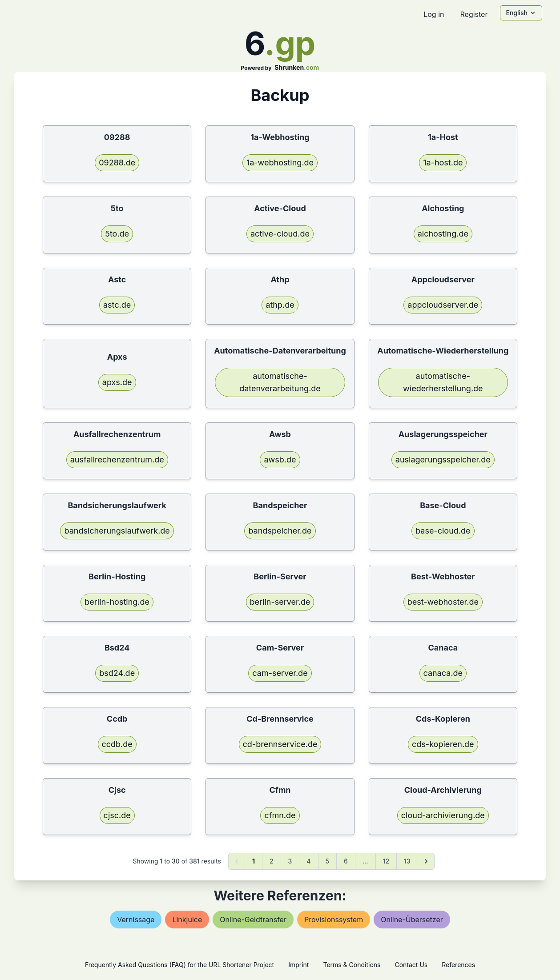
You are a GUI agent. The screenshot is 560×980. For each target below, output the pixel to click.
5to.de (117, 234)
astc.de (117, 305)
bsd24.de (117, 673)
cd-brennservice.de (280, 744)
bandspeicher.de (280, 531)
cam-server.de (280, 673)
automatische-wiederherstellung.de (443, 382)
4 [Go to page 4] (308, 861)
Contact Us (411, 965)
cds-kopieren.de (443, 744)
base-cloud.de (443, 531)
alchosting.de (443, 234)
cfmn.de (280, 815)
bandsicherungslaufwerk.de (117, 531)
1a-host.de (443, 163)
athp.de (280, 305)
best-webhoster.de (443, 602)
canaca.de (443, 673)
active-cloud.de (280, 234)
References (458, 965)
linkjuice (187, 920)
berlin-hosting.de (117, 602)
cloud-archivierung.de (443, 815)
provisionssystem (334, 920)
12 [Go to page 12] (386, 861)
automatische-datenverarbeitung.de (280, 382)
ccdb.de (117, 744)
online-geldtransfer (253, 920)
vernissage (136, 920)
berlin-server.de (280, 602)
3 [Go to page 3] (290, 861)
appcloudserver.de (443, 305)
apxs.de (117, 382)
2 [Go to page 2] (272, 861)
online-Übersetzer (412, 920)
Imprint (298, 965)
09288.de (117, 163)
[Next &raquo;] (426, 861)
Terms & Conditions (352, 965)
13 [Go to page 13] (407, 861)
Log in (434, 14)
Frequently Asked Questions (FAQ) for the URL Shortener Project (179, 965)
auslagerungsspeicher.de (443, 460)
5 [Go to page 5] (327, 861)
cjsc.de (117, 815)
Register (474, 14)
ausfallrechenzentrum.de (117, 460)
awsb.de (280, 460)
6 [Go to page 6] (346, 861)
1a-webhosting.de (280, 163)
